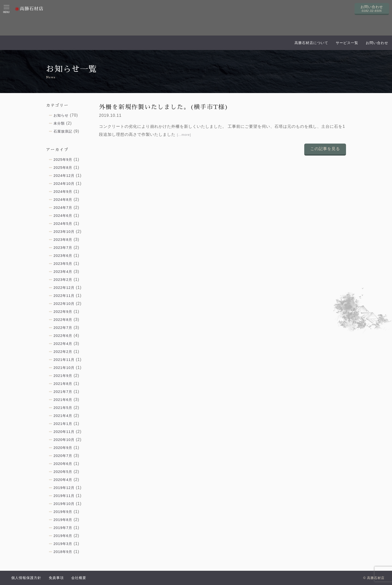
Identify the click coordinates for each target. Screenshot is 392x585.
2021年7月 (63, 392)
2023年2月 (63, 280)
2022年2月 (63, 352)
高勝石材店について (311, 43)
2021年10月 (64, 368)
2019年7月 (63, 528)
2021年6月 (63, 400)
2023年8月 (63, 240)
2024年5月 (63, 224)
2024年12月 (64, 176)
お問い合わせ (377, 43)
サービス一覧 (347, 43)
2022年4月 (63, 344)
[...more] (184, 135)
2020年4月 (63, 480)
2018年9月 (63, 552)
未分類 (59, 123)
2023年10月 (64, 232)
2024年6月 (63, 216)
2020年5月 (63, 472)
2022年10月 (64, 304)
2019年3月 (63, 544)
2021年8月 (63, 384)
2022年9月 (63, 312)
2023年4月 (63, 272)
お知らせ (61, 115)
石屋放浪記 (63, 131)
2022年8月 (63, 320)
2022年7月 (63, 328)
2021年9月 (63, 376)
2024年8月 (63, 200)
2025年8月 (63, 168)
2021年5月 (63, 408)
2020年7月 (63, 456)
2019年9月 (63, 512)
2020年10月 (64, 440)
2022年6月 (63, 336)
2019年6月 (63, 536)
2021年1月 (63, 424)
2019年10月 (64, 504)
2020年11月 (64, 432)
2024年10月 (64, 184)
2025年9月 (63, 160)
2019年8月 (63, 520)
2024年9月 (63, 192)
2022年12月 (64, 288)
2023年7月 (63, 248)
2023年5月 (63, 264)
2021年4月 (63, 416)
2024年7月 (63, 208)
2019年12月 (64, 488)
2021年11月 (64, 360)
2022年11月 (64, 296)
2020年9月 (63, 448)
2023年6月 (63, 256)
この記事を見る (325, 149)
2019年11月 (64, 496)
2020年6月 (63, 464)
